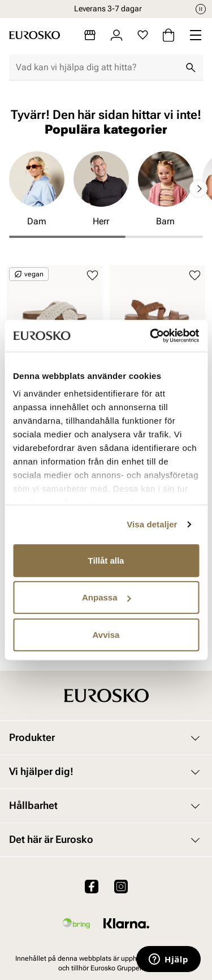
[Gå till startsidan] (34, 35)
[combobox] (97, 67)
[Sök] (191, 67)
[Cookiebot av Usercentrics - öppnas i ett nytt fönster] (151, 336)
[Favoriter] (143, 35)
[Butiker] (90, 35)
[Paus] (201, 9)
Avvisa (106, 634)
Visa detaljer (152, 524)
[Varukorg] (168, 35)
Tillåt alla (106, 560)
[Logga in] (116, 35)
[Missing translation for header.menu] (196, 35)
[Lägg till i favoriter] (92, 276)
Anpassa (107, 597)
